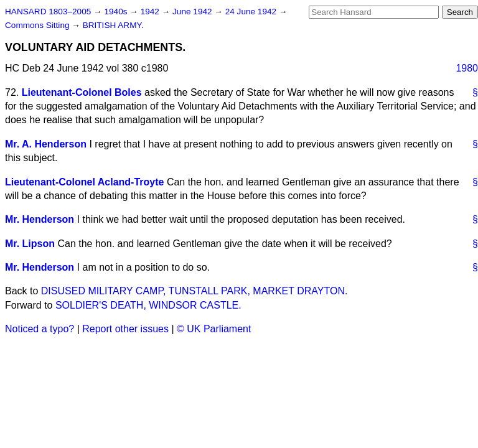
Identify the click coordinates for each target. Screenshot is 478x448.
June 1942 (193, 12)
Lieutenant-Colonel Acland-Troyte (84, 182)
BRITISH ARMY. (113, 25)
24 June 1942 (252, 12)
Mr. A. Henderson (46, 144)
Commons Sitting (38, 25)
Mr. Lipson (30, 244)
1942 (151, 12)
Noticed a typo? (40, 329)
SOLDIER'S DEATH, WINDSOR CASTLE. (148, 305)
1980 (467, 68)
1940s (117, 12)
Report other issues (125, 329)
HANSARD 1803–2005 (48, 12)
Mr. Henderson (40, 219)
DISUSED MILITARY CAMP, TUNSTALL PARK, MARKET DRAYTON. (194, 291)
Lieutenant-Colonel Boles (82, 92)
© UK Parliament (214, 329)
